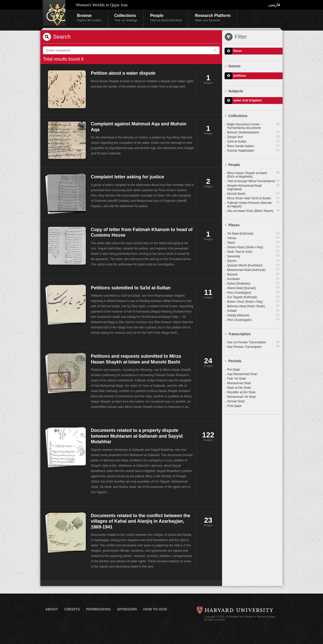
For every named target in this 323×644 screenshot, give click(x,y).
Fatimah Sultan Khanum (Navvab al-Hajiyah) (253, 204)
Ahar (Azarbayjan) (253, 320)
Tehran (253, 238)
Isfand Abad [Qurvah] (253, 288)
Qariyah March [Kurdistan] (253, 265)
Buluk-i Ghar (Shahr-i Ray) (253, 301)
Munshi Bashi (253, 193)
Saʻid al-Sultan (253, 141)
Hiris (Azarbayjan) (253, 292)
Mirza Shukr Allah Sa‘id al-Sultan (253, 198)
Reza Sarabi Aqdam (253, 146)
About (52, 609)
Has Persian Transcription (253, 347)
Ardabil (253, 311)
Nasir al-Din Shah (239, 388)
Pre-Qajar (234, 370)
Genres (234, 66)
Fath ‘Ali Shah (237, 379)
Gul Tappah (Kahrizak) (253, 297)
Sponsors (127, 609)
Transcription (240, 334)
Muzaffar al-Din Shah (241, 392)
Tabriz (253, 242)
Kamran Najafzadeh (253, 150)
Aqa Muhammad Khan (242, 374)
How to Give (155, 609)
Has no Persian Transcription (253, 342)
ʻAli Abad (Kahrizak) (253, 233)
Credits (72, 609)
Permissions (98, 609)
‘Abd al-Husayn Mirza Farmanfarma (253, 181)
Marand (253, 274)
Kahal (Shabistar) (253, 283)
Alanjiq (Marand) (253, 315)
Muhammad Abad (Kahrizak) (253, 270)
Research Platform (213, 18)
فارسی (274, 5)
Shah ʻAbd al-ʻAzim (253, 251)
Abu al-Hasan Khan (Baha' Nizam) (253, 211)
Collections (126, 18)
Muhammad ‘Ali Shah (241, 397)
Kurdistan (253, 279)
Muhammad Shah (239, 383)
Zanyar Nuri (253, 137)
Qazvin (253, 261)
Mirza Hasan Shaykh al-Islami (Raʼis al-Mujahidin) (253, 175)
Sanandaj (253, 256)
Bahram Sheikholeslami (253, 132)
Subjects (236, 91)
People (166, 18)
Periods (235, 361)
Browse (89, 18)
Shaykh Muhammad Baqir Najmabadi (253, 187)
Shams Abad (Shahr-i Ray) (253, 247)
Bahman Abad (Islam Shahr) (253, 306)
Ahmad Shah (236, 401)
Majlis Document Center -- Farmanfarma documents (253, 126)
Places (234, 225)
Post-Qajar (234, 406)
